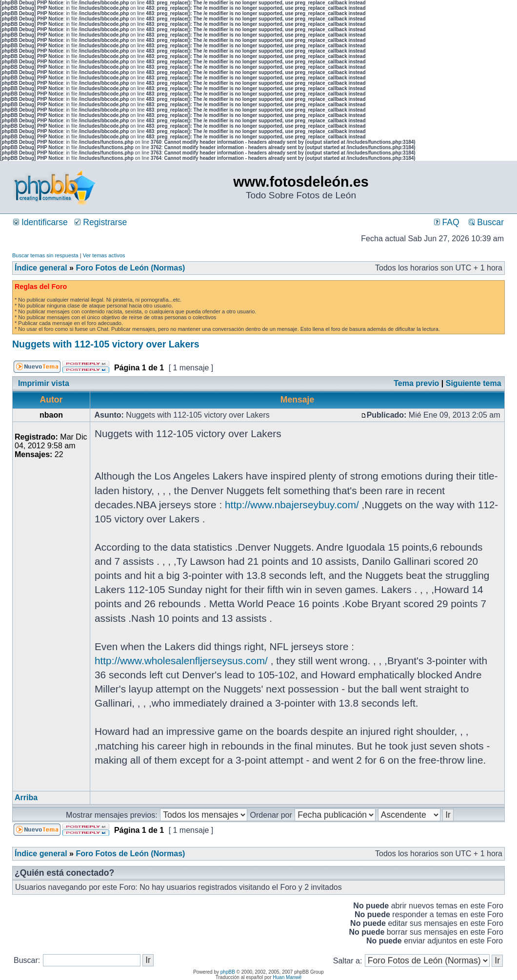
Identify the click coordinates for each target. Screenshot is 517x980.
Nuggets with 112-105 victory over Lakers (106, 344)
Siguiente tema (474, 383)
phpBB (228, 972)
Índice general (41, 268)
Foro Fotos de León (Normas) (130, 268)
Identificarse (40, 222)
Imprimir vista (44, 383)
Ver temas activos (104, 255)
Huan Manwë (287, 977)
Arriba (26, 797)
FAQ (447, 222)
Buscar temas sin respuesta (45, 255)
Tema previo (416, 383)
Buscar (486, 222)
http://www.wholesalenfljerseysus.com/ (181, 661)
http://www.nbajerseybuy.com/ (292, 505)
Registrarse (101, 222)
